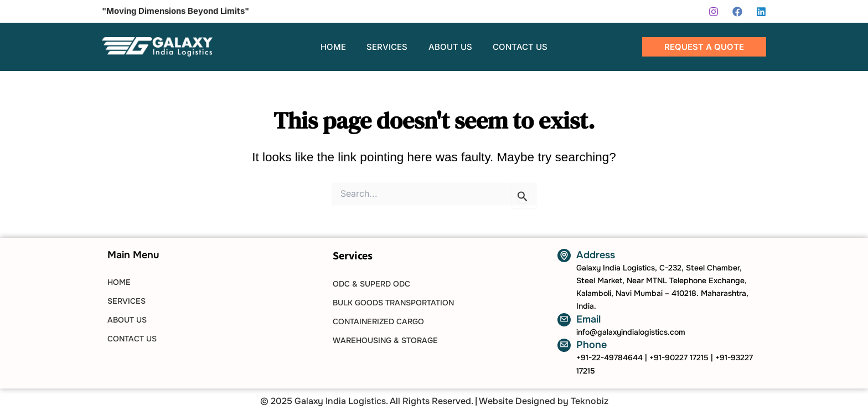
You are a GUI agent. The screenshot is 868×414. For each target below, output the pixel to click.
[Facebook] (737, 12)
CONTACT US (132, 339)
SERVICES (126, 301)
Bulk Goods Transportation (393, 303)
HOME (119, 282)
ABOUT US (127, 320)
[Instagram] (714, 12)
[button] (704, 47)
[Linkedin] (761, 12)
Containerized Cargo (378, 321)
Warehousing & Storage (385, 340)
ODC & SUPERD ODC (371, 284)
